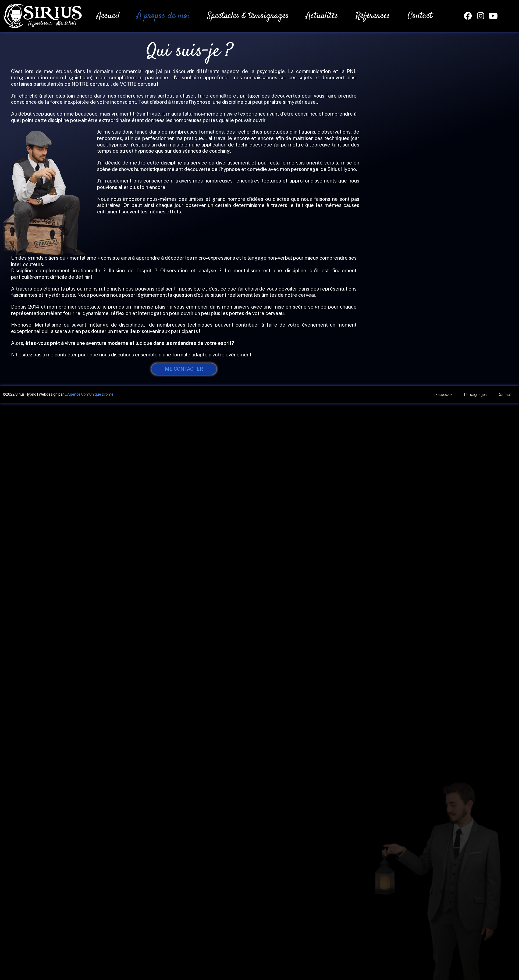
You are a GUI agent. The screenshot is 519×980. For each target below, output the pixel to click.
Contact (420, 16)
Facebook (444, 395)
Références (373, 16)
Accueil (108, 16)
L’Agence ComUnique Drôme (89, 394)
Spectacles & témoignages (248, 16)
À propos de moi (163, 16)
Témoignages (475, 395)
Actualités (322, 16)
